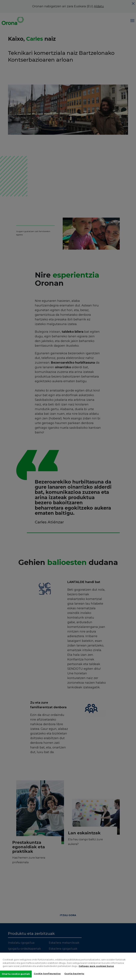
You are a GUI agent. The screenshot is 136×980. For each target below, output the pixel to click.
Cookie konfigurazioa (47, 974)
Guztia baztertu (74, 974)
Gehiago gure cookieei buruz (96, 967)
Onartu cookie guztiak (16, 975)
